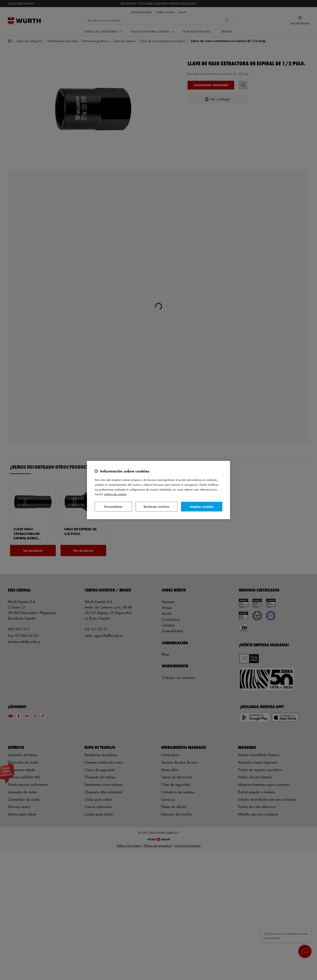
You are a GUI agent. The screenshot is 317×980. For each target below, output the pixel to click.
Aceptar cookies (202, 506)
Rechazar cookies (156, 506)
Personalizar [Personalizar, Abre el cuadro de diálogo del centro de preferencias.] (113, 506)
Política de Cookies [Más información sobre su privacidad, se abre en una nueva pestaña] (115, 494)
